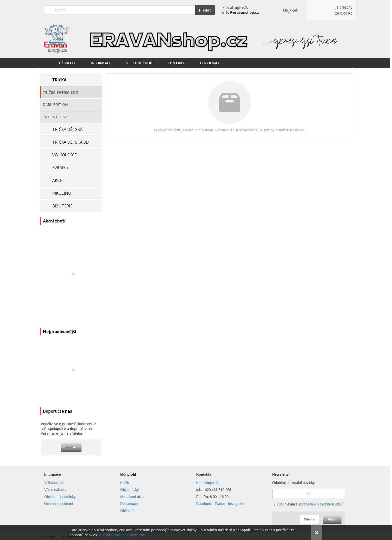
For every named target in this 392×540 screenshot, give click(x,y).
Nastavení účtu (132, 497)
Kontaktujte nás (208, 483)
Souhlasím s (309, 504)
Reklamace (129, 504)
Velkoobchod (54, 483)
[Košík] (331, 10)
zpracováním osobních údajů (321, 504)
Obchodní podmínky (60, 497)
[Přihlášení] (283, 10)
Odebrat (309, 519)
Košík (125, 483)
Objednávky (129, 490)
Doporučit (71, 447)
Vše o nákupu (55, 490)
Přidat (332, 519)
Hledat (205, 10)
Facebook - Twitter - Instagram (220, 504)
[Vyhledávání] (120, 10)
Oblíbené (127, 511)
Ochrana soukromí (59, 504)
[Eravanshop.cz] (196, 39)
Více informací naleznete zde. (122, 535)
